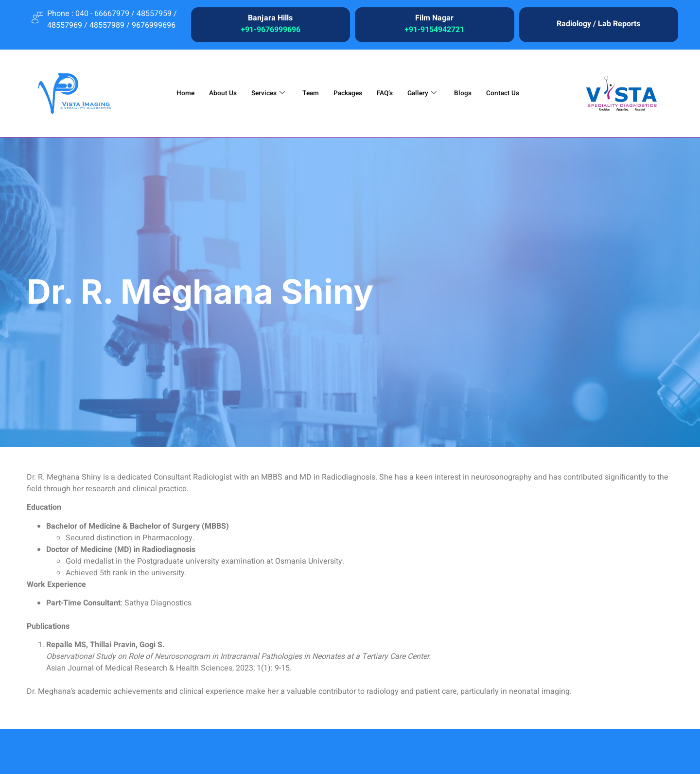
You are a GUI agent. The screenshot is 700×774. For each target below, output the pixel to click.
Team (308, 93)
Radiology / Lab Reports (598, 24)
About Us (215, 93)
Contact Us (511, 93)
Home (176, 93)
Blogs (469, 93)
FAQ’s (387, 93)
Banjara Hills (270, 18)
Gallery (426, 93)
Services (263, 93)
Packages (348, 93)
